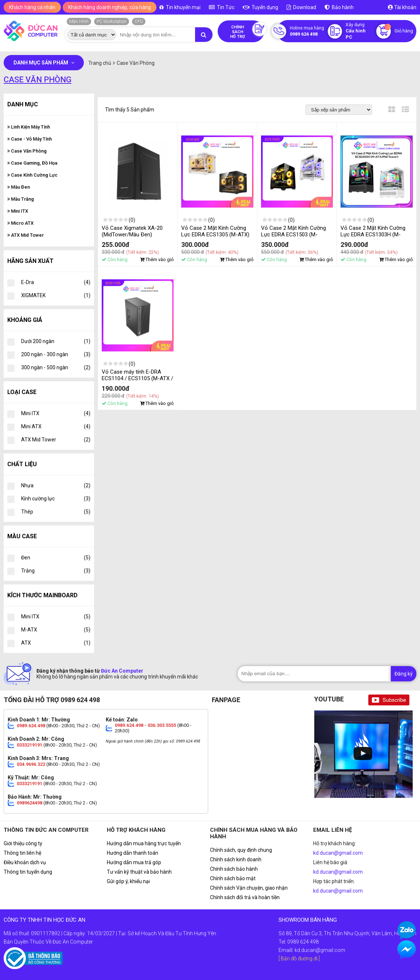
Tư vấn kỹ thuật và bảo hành (139, 872)
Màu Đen (19, 187)
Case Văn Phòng (27, 151)
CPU (139, 21)
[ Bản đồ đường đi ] (299, 959)
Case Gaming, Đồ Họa (32, 163)
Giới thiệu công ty (23, 843)
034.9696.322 (31, 764)
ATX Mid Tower (26, 235)
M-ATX (56, 630)
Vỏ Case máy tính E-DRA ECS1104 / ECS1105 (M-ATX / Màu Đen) (137, 378)
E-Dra (56, 282)
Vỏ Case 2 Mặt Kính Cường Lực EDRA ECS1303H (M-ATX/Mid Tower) (373, 235)
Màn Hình (79, 21)
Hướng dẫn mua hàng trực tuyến (144, 843)
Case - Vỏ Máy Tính (30, 139)
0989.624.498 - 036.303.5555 (145, 725)
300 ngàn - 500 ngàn (56, 367)
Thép (56, 512)
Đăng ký (404, 674)
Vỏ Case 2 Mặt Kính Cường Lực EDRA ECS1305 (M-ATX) (215, 231)
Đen (56, 558)
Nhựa (56, 485)
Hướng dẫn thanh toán (133, 853)
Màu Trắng (21, 199)
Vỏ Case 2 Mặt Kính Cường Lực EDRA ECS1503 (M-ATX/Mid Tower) (293, 235)
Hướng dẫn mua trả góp (134, 862)
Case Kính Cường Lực (32, 175)
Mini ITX (18, 211)
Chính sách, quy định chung (241, 850)
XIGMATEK (56, 295)
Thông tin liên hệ (22, 853)
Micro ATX (20, 223)
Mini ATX (56, 426)
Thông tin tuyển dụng (28, 872)
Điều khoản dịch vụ (25, 862)
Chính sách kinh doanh (236, 859)
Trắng (56, 571)
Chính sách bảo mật (233, 878)
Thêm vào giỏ (157, 259)
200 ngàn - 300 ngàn (56, 354)
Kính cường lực (56, 499)
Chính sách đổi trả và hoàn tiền (245, 897)
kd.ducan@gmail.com (338, 853)
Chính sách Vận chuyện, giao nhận (249, 888)
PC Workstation (112, 21)
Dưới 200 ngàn (56, 341)
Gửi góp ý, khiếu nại (128, 881)
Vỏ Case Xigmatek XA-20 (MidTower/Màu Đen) (132, 231)
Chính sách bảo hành (234, 869)
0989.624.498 (31, 726)
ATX (56, 643)
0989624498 (30, 803)
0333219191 (30, 745)
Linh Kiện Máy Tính (29, 127)
